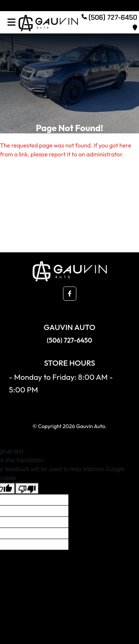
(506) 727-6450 (69, 340)
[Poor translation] (27, 488)
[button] (70, 294)
